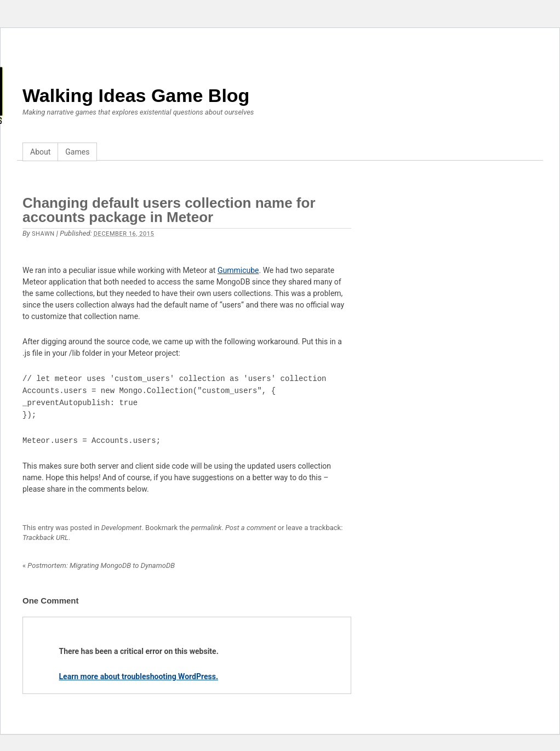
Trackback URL (45, 537)
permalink (206, 528)
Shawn (43, 234)
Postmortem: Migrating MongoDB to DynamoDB (99, 565)
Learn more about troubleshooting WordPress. (139, 676)
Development (122, 528)
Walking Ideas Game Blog (136, 95)
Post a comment (251, 528)
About (40, 152)
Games (77, 152)
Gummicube (238, 270)
